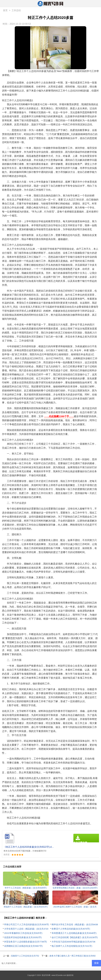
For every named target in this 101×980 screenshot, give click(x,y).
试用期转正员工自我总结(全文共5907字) (23, 946)
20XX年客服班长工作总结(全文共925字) (23, 933)
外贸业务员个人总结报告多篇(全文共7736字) (25, 942)
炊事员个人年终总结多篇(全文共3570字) (71, 929)
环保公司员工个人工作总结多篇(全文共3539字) (27, 924)
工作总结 (16, 10)
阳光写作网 (46, 975)
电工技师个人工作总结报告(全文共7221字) (72, 946)
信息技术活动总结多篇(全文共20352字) (23, 937)
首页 (5, 10)
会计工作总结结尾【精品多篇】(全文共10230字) (75, 937)
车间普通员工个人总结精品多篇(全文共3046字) (74, 933)
